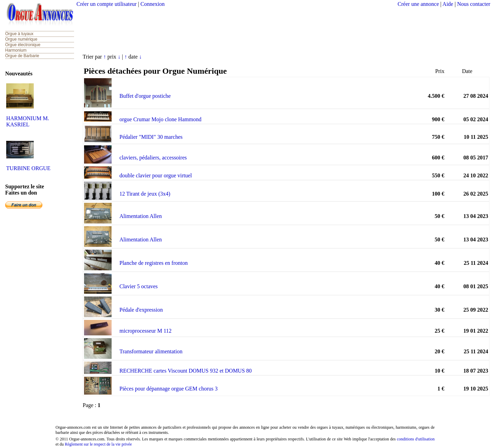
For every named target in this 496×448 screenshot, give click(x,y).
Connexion (153, 4)
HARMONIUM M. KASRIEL (28, 121)
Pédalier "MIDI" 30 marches (151, 137)
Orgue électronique (23, 45)
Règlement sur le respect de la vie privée (98, 444)
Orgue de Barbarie (22, 56)
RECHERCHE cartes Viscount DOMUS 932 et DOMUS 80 (186, 371)
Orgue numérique (21, 39)
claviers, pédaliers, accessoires (153, 158)
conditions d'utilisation (416, 439)
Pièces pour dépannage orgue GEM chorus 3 (169, 389)
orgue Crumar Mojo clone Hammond (161, 119)
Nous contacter (474, 4)
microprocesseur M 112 (146, 331)
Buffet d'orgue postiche (145, 96)
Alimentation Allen (141, 216)
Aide (448, 4)
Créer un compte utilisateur (107, 4)
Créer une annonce (418, 4)
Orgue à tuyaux (19, 34)
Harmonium (16, 50)
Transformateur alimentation (151, 351)
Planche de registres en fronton (154, 263)
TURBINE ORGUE (28, 168)
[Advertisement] (283, 29)
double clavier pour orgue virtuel (156, 175)
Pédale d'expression (141, 310)
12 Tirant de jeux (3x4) (145, 194)
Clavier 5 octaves (139, 286)
